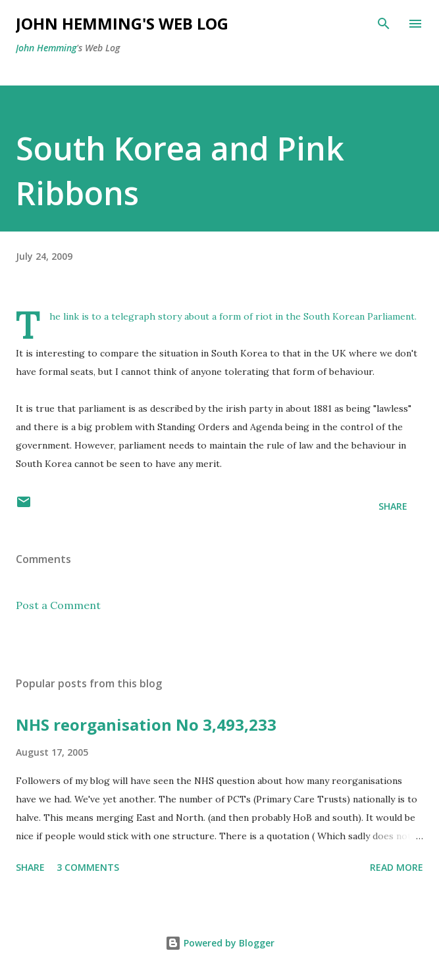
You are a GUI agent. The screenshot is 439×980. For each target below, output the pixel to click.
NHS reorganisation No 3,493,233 (146, 724)
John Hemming (46, 48)
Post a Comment (58, 605)
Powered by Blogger (220, 943)
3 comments (88, 867)
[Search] (384, 24)
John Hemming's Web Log (122, 23)
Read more (397, 867)
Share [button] (393, 506)
